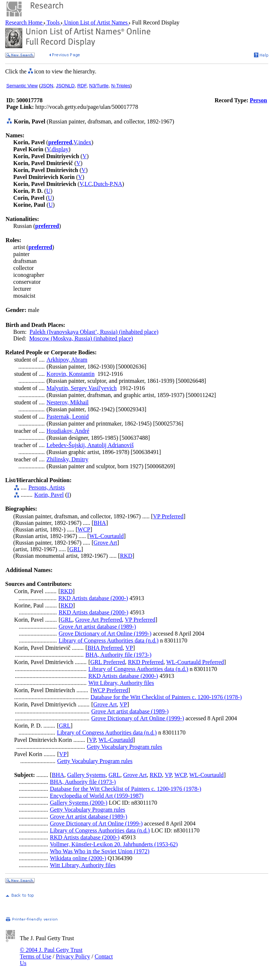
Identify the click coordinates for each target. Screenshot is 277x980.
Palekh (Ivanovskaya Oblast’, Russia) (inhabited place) (94, 332)
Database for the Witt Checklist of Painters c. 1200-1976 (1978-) (166, 697)
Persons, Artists (47, 487)
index (85, 142)
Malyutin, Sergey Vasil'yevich (81, 388)
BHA (100, 523)
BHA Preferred (105, 648)
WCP (84, 529)
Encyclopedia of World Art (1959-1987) (97, 796)
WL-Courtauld (106, 536)
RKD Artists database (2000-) (93, 598)
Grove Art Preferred (99, 620)
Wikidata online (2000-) (78, 858)
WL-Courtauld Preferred (195, 662)
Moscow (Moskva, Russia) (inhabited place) (81, 338)
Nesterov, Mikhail (67, 402)
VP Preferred (168, 516)
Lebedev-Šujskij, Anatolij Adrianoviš (90, 445)
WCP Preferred (110, 690)
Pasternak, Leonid (68, 417)
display (60, 149)
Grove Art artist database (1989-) (97, 627)
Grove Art (105, 543)
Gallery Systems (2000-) (79, 803)
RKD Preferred (146, 662)
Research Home (24, 22)
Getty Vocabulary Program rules (125, 747)
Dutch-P (103, 184)
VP (129, 648)
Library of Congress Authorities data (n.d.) (109, 640)
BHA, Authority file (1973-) (118, 655)
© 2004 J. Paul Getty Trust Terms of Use (51, 953)
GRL (75, 549)
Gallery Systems (86, 775)
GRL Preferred (108, 662)
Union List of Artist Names (96, 22)
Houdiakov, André (68, 431)
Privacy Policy (73, 956)
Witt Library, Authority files (121, 683)
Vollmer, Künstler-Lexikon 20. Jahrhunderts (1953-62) (114, 844)
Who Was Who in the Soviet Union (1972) (100, 851)
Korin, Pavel (49, 495)
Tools (53, 22)
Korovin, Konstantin (71, 374)
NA (118, 184)
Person (259, 100)
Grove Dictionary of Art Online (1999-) (105, 634)
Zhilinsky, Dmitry (67, 459)
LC (88, 184)
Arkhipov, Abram (67, 360)
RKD (126, 556)
